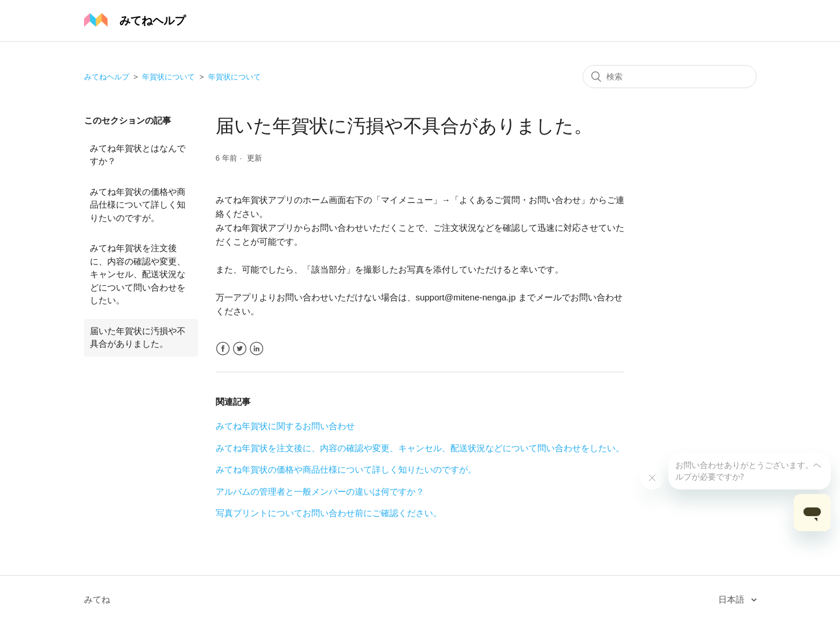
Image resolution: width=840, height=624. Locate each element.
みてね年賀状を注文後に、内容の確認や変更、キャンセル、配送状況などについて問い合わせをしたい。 (138, 274)
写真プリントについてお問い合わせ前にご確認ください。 (329, 513)
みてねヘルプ (107, 77)
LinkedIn (257, 349)
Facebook (223, 349)
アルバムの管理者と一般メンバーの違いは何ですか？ (320, 491)
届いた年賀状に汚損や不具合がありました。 (138, 338)
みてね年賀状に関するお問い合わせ (285, 426)
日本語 (732, 599)
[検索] (670, 77)
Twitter (240, 349)
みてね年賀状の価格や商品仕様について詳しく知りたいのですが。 (138, 205)
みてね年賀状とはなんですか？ (138, 155)
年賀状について (168, 77)
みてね (97, 599)
